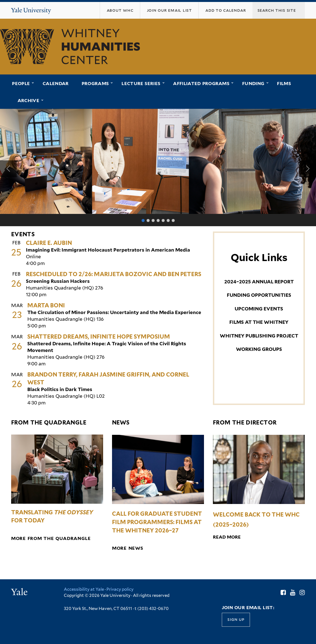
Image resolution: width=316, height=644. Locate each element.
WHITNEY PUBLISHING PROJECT (259, 336)
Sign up (236, 620)
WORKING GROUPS (259, 349)
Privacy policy (120, 589)
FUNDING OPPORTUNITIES (259, 295)
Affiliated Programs (201, 84)
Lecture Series (141, 84)
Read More (227, 537)
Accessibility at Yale (84, 589)
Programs (95, 84)
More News (128, 548)
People (21, 84)
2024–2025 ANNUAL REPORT (259, 282)
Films (284, 84)
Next (308, 169)
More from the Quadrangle (51, 538)
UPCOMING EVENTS (259, 309)
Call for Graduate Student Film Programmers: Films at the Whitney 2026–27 (157, 522)
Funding (253, 84)
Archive (28, 101)
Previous (8, 169)
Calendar (56, 84)
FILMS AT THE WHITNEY (259, 322)
